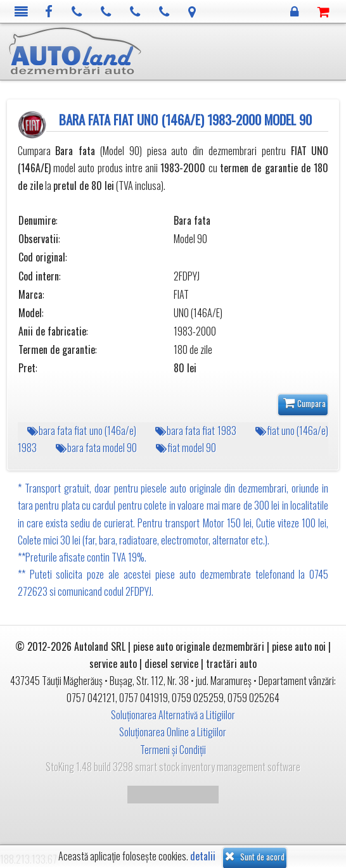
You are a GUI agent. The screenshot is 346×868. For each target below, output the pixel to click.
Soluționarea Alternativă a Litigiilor (173, 715)
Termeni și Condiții (173, 750)
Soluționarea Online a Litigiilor (173, 732)
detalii (203, 856)
